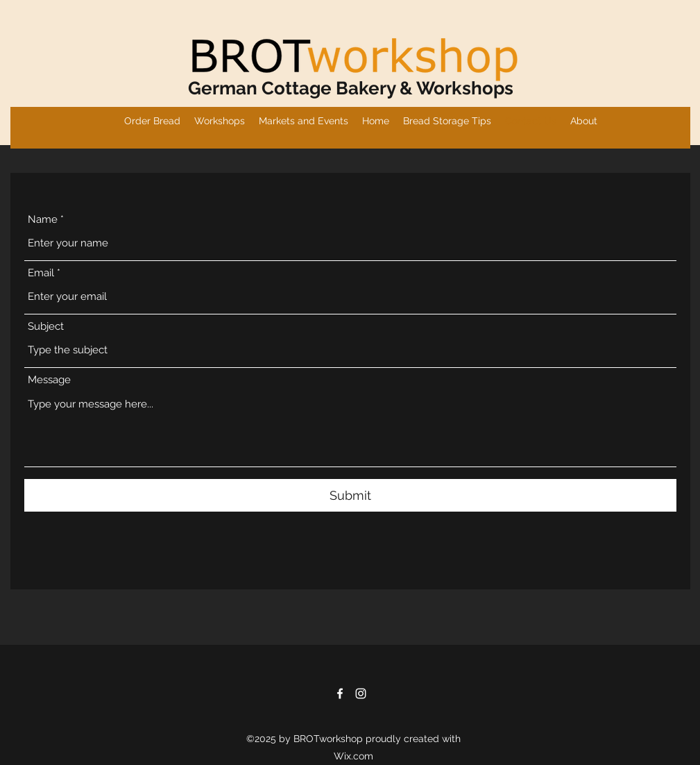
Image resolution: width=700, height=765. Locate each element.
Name (43, 220)
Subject (46, 327)
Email (41, 273)
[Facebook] (340, 693)
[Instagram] (361, 693)
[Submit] (350, 495)
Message (49, 380)
